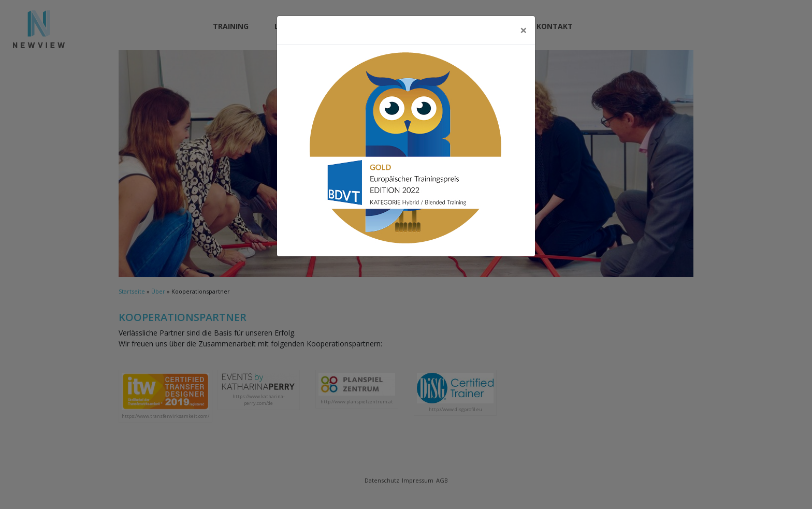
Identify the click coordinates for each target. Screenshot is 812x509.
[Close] (524, 30)
